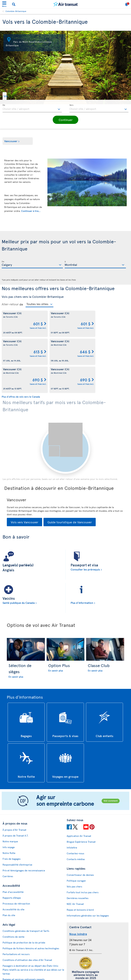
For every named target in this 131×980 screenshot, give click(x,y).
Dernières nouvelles (78, 870)
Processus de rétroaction (16, 876)
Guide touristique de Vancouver (70, 494)
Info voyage (9, 819)
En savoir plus (16, 649)
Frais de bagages (12, 831)
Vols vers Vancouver (24, 494)
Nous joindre (78, 906)
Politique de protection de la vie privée (24, 914)
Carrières (8, 848)
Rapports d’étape (12, 870)
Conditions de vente (13, 909)
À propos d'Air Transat (14, 802)
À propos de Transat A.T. (15, 808)
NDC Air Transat (75, 876)
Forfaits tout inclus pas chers (83, 864)
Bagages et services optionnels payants (24, 951)
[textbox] (32, 108)
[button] (11, 96)
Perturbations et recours (16, 926)
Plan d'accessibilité (13, 864)
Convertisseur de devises (80, 847)
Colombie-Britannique (16, 11)
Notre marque (10, 813)
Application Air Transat (79, 808)
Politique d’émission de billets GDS (21, 957)
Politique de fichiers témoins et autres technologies (31, 920)
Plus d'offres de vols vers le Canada (21, 369)
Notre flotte (9, 825)
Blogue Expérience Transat (81, 814)
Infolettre (72, 819)
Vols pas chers (74, 858)
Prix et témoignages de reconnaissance (24, 842)
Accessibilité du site (13, 881)
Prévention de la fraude (15, 973)
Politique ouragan (76, 853)
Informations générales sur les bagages (88, 887)
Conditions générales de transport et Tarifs (26, 903)
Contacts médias (76, 831)
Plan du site (9, 887)
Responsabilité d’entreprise (17, 837)
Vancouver (11, 141)
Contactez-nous (75, 825)
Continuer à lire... (31, 211)
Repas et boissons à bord (80, 882)
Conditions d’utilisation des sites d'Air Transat (27, 932)
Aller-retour (10, 304)
